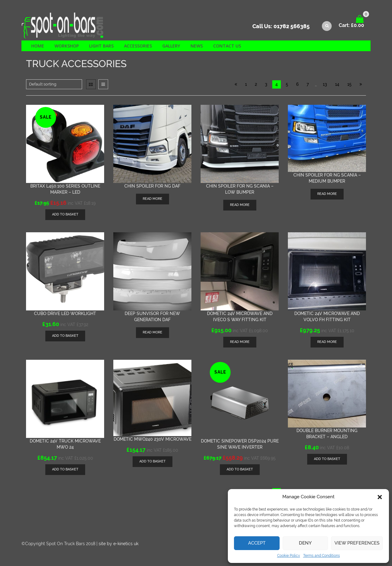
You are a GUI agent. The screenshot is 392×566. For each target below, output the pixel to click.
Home (38, 46)
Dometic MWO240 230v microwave (153, 439)
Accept (257, 543)
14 (337, 84)
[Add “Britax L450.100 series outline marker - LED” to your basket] (65, 215)
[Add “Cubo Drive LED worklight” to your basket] (65, 336)
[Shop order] (54, 84)
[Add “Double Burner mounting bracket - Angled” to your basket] (327, 459)
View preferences (357, 543)
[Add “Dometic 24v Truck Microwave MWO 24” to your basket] (65, 470)
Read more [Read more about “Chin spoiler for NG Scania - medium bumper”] (327, 194)
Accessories (138, 46)
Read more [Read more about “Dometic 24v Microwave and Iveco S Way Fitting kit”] (240, 342)
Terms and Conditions (322, 556)
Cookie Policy (289, 556)
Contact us (227, 46)
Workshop (67, 46)
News (197, 46)
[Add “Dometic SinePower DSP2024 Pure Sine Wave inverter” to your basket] (240, 470)
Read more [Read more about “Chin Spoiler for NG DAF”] (153, 199)
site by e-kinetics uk (119, 544)
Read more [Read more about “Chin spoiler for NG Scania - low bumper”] (240, 205)
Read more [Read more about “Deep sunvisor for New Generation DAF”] (153, 332)
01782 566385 (292, 26)
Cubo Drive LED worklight (65, 313)
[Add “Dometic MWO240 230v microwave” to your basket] (153, 462)
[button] (380, 497)
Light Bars (101, 46)
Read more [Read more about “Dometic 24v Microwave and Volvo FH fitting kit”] (327, 342)
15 (349, 84)
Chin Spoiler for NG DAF (152, 186)
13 (325, 84)
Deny (305, 543)
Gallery (171, 46)
